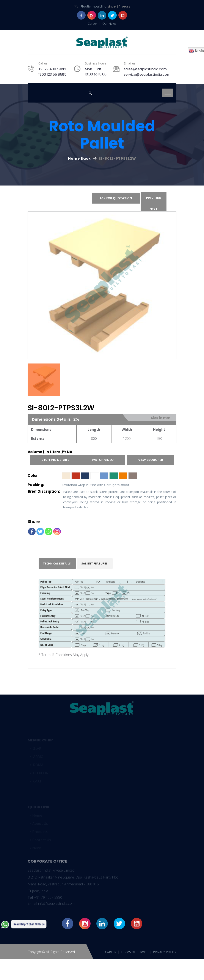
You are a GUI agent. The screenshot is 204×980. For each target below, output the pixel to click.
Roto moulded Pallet (102, 135)
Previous (154, 198)
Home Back (79, 159)
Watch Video (103, 460)
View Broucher (151, 460)
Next (154, 209)
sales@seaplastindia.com (145, 69)
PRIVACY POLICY (165, 952)
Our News (109, 24)
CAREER (111, 952)
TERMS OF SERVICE (135, 952)
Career (92, 24)
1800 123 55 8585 (52, 74)
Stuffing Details (55, 460)
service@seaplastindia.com (147, 74)
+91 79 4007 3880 (53, 69)
